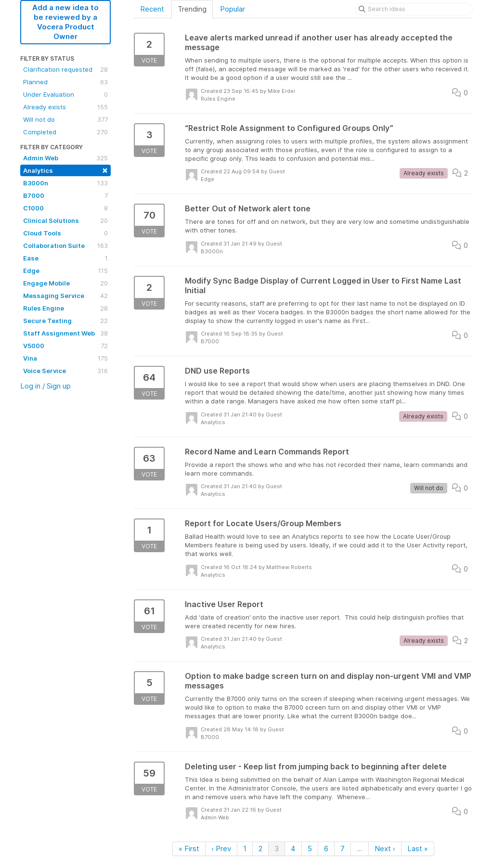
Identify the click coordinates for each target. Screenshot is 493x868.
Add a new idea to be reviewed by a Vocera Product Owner (65, 22)
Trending (192, 9)
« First (189, 849)
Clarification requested (65, 69)
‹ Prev (221, 849)
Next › (385, 849)
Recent (152, 9)
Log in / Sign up (45, 386)
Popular (233, 9)
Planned (65, 82)
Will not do (65, 119)
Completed (65, 132)
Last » (418, 849)
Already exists (65, 107)
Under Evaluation (65, 94)
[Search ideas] (414, 9)
